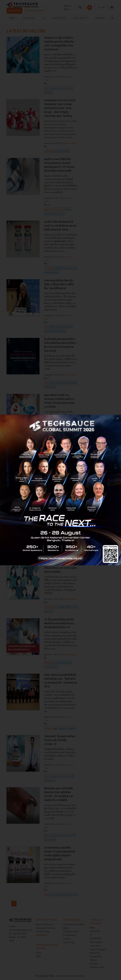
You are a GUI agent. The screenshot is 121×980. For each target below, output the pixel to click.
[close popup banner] (117, 418)
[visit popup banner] (60, 490)
